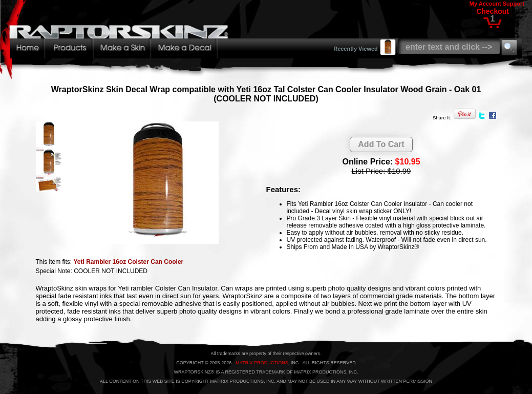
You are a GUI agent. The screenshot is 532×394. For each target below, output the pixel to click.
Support (514, 4)
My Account (485, 4)
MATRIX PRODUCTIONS (262, 363)
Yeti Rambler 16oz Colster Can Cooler (129, 262)
